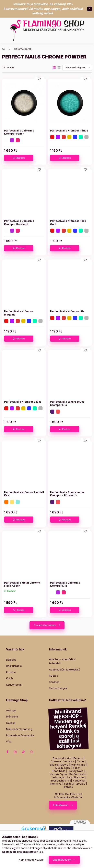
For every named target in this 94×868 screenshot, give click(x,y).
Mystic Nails (63, 768)
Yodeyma (79, 781)
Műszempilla (62, 797)
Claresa (56, 761)
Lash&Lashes (76, 777)
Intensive (56, 784)
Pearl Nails (59, 771)
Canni (81, 761)
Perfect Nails (78, 774)
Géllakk (11, 723)
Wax (9, 741)
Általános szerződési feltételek (62, 661)
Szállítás (54, 682)
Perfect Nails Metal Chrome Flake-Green (22, 584)
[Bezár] (90, 9)
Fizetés (54, 676)
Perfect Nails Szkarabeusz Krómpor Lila (67, 403)
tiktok (24, 752)
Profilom (11, 672)
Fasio (76, 768)
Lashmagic (58, 777)
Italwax (69, 787)
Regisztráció (14, 666)
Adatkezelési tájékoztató (65, 669)
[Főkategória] (3, 49)
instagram (15, 752)
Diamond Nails (62, 758)
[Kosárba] (19, 610)
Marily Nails (78, 765)
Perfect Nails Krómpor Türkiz (69, 131)
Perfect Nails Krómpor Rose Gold (68, 223)
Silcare (54, 765)
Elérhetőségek (58, 688)
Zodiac (81, 784)
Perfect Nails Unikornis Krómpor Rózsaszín (19, 223)
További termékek (45, 625)
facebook (7, 752)
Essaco (78, 758)
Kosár (10, 678)
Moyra (64, 765)
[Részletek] (19, 158)
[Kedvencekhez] (39, 79)
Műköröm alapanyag (19, 729)
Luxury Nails (76, 771)
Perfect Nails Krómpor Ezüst (22, 402)
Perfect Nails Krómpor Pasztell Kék (24, 494)
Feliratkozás (61, 805)
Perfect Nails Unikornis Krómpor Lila (65, 584)
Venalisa (69, 761)
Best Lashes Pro (61, 781)
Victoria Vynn (58, 774)
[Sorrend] (77, 68)
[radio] (59, 68)
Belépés (11, 660)
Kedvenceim (14, 685)
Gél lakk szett (74, 794)
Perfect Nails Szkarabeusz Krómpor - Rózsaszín (67, 494)
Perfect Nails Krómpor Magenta (19, 313)
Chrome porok (23, 49)
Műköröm (12, 716)
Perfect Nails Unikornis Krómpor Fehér (19, 132)
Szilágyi (69, 784)
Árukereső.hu (34, 833)
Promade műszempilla (20, 735)
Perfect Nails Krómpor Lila (67, 311)
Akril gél (11, 710)
